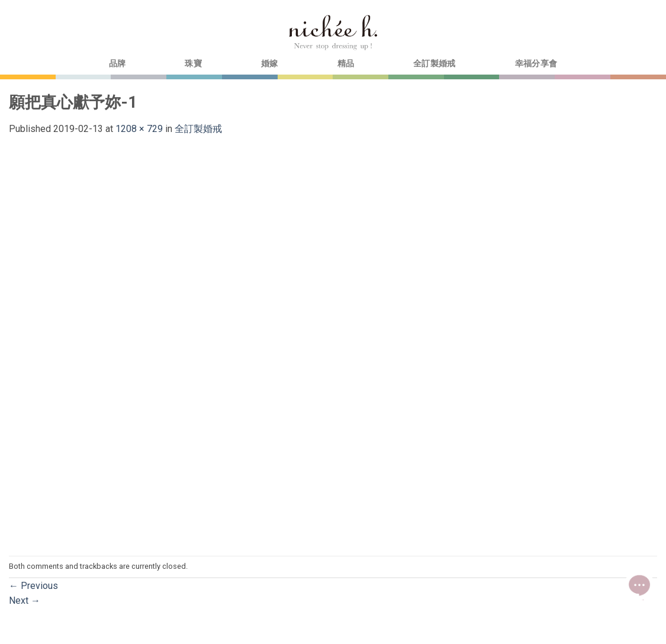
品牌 (118, 64)
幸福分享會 (536, 64)
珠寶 (193, 64)
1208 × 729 (139, 129)
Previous (33, 586)
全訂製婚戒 (434, 64)
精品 (346, 64)
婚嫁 (270, 64)
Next (25, 600)
